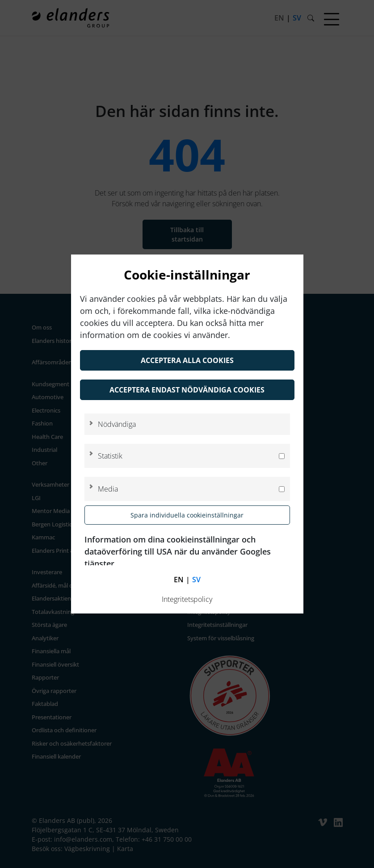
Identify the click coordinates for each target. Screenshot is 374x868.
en (179, 580)
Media (108, 489)
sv (196, 580)
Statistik (110, 456)
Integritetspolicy (187, 599)
